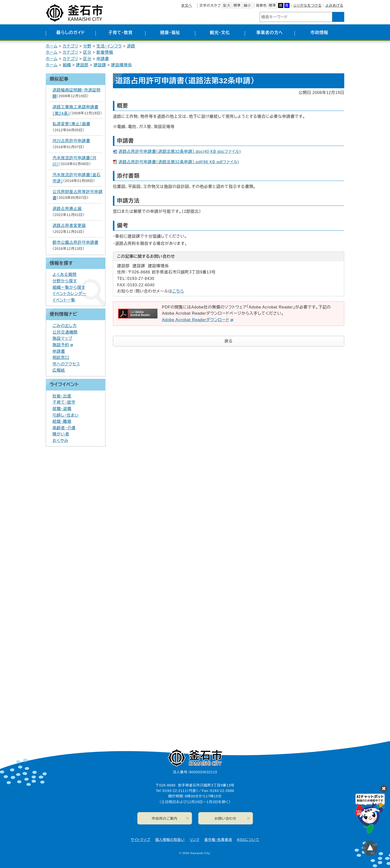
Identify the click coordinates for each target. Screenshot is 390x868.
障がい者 (61, 434)
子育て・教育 (120, 33)
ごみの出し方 (65, 326)
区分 (87, 52)
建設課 (100, 65)
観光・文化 (220, 33)
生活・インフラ (109, 46)
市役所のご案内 (165, 819)
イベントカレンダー (69, 294)
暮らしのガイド (71, 33)
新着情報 (105, 52)
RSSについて (248, 840)
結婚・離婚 (62, 421)
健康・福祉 (170, 33)
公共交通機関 (65, 332)
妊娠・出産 (62, 396)
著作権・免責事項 (218, 840)
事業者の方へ (270, 33)
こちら (178, 291)
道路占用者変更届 (69, 226)
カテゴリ (70, 46)
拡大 (227, 5)
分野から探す (65, 281)
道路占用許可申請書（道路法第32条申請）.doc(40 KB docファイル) (180, 152)
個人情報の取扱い (170, 840)
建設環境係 (122, 65)
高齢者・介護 (64, 428)
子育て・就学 (64, 402)
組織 (67, 65)
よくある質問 (65, 275)
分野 (87, 46)
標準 (237, 5)
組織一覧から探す (69, 287)
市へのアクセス (66, 364)
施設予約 (63, 345)
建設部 (82, 65)
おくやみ (60, 441)
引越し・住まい (66, 415)
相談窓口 (61, 358)
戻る (229, 341)
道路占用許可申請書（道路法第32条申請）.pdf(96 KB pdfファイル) (179, 162)
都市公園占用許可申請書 (75, 242)
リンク (195, 840)
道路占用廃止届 (67, 209)
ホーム (52, 46)
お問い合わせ (226, 819)
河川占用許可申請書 (71, 141)
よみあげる (334, 5)
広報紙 (59, 370)
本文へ (187, 5)
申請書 (103, 59)
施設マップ (62, 338)
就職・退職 (62, 409)
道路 (131, 46)
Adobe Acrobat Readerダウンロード (198, 320)
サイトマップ (141, 840)
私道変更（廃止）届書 (71, 124)
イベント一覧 (64, 300)
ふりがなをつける (307, 5)
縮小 (247, 5)
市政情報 (319, 33)
